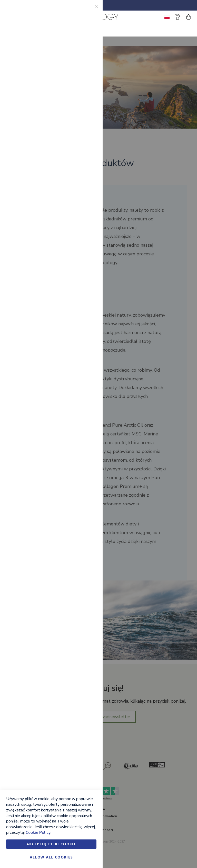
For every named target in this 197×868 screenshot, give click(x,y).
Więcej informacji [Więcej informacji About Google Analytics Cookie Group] (82, 192)
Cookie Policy (38, 833)
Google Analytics (88, 157)
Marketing (88, 72)
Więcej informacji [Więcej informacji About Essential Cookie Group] (82, 50)
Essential (88, 10)
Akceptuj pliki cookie (51, 844)
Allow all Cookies (51, 857)
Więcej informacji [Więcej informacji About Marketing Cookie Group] (82, 135)
